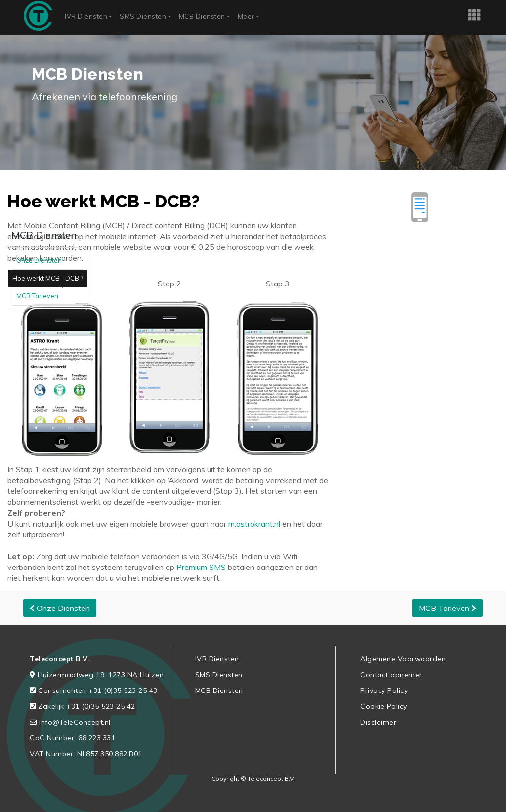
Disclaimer (378, 722)
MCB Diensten (202, 16)
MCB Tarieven (37, 296)
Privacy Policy (384, 690)
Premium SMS (201, 567)
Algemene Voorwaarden (403, 659)
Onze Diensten (39, 260)
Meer (246, 16)
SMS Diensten (143, 16)
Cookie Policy (384, 706)
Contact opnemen (392, 675)
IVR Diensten (86, 16)
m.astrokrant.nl (253, 524)
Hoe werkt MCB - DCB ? (48, 278)
